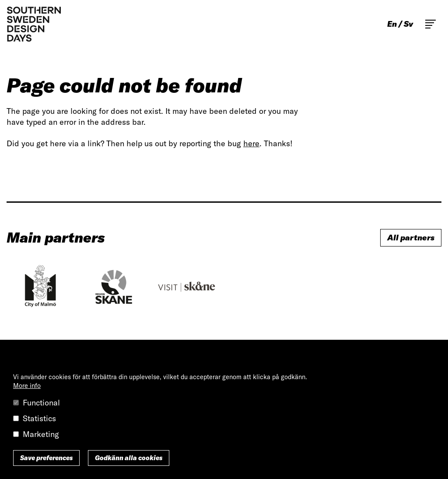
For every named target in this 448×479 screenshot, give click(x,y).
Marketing (41, 434)
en (392, 24)
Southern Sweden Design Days (34, 24)
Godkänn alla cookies (129, 458)
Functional (41, 403)
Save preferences (46, 458)
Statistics (39, 418)
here (251, 143)
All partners (411, 238)
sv (408, 24)
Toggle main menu (430, 24)
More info (27, 386)
